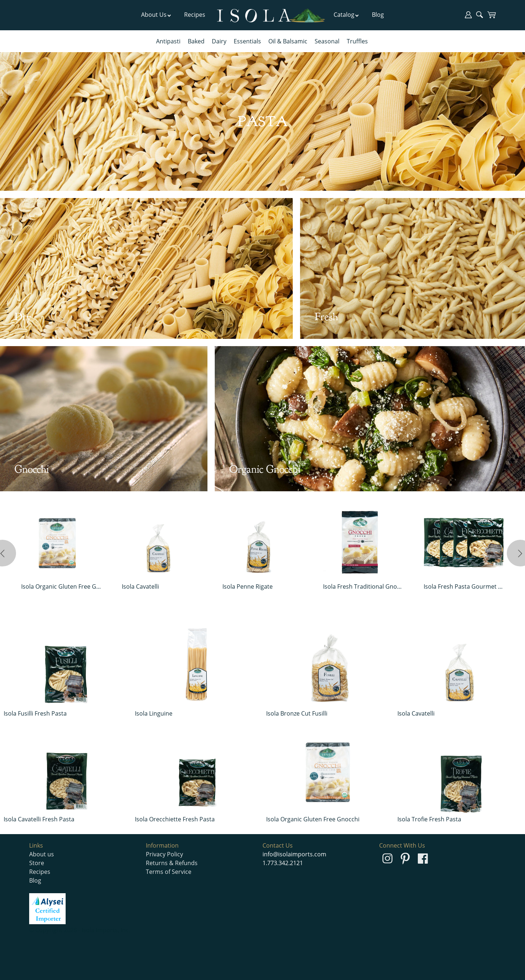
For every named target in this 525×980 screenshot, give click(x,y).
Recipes (195, 15)
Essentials (247, 41)
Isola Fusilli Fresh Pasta (35, 713)
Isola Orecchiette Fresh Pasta (175, 819)
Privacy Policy (164, 854)
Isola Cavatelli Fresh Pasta (39, 819)
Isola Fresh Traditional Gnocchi (363, 586)
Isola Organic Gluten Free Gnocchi (61, 586)
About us (42, 854)
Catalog (346, 15)
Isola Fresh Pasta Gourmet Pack (464, 586)
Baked (196, 41)
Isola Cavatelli (140, 586)
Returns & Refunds (172, 863)
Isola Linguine (154, 713)
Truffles (357, 41)
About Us (156, 15)
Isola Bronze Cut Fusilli (297, 713)
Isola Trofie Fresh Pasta (429, 819)
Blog (378, 15)
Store (37, 863)
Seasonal (327, 41)
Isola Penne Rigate (248, 586)
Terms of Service (169, 872)
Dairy (219, 41)
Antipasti (168, 41)
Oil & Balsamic (288, 41)
